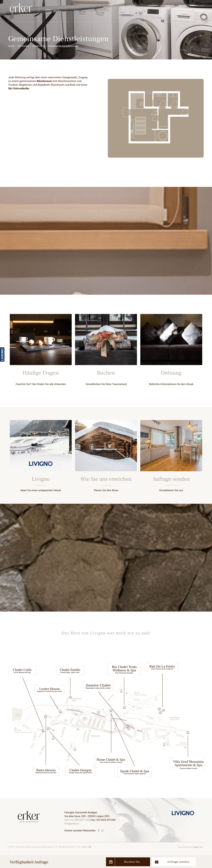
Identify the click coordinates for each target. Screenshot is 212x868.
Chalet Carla (38, 46)
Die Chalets (23, 46)
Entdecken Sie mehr (41, 356)
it (195, 11)
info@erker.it (72, 824)
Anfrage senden (172, 862)
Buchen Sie (125, 862)
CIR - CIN (87, 847)
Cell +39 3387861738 (76, 820)
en (201, 11)
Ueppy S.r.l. (198, 847)
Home (11, 46)
